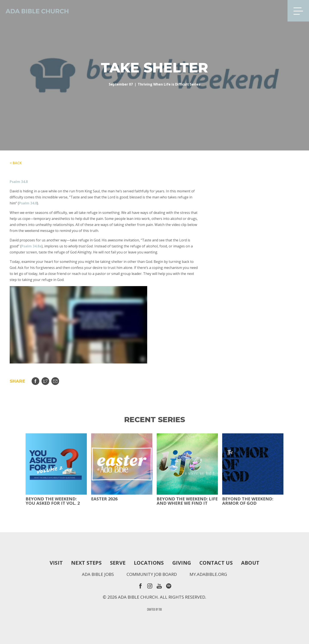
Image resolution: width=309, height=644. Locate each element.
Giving (182, 563)
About (250, 563)
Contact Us (216, 563)
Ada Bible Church (34, 11)
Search (277, 11)
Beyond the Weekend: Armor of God (248, 501)
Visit (56, 563)
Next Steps (86, 563)
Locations (149, 563)
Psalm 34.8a (31, 246)
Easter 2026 (104, 499)
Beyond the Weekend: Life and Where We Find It (187, 501)
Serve (118, 563)
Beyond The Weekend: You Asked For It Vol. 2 (53, 501)
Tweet (45, 381)
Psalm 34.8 (19, 182)
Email (55, 381)
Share (35, 381)
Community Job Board (152, 574)
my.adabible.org (208, 574)
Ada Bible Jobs (98, 574)
